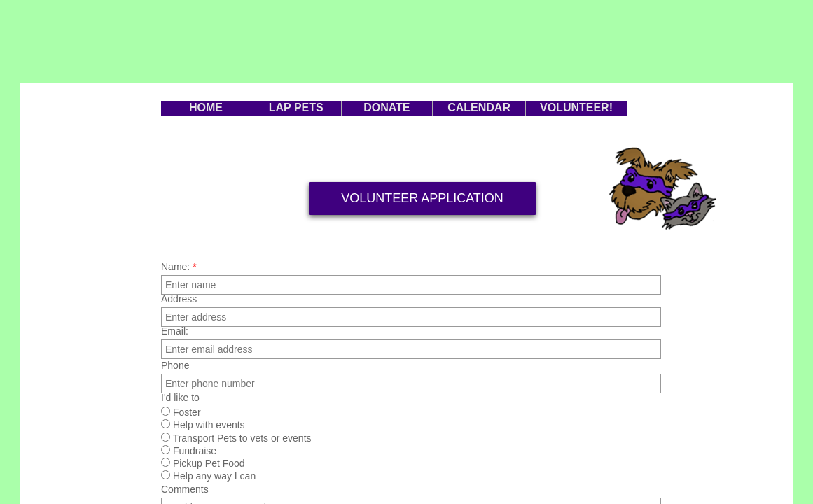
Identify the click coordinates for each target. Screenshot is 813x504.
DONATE (387, 107)
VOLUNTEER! (576, 107)
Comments (185, 489)
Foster (181, 412)
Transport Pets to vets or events (236, 438)
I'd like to (180, 398)
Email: (175, 331)
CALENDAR (479, 107)
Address (179, 299)
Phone (175, 365)
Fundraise (189, 451)
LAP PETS (296, 107)
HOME (206, 107)
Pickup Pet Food (203, 463)
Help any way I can (208, 476)
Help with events (203, 425)
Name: (179, 267)
